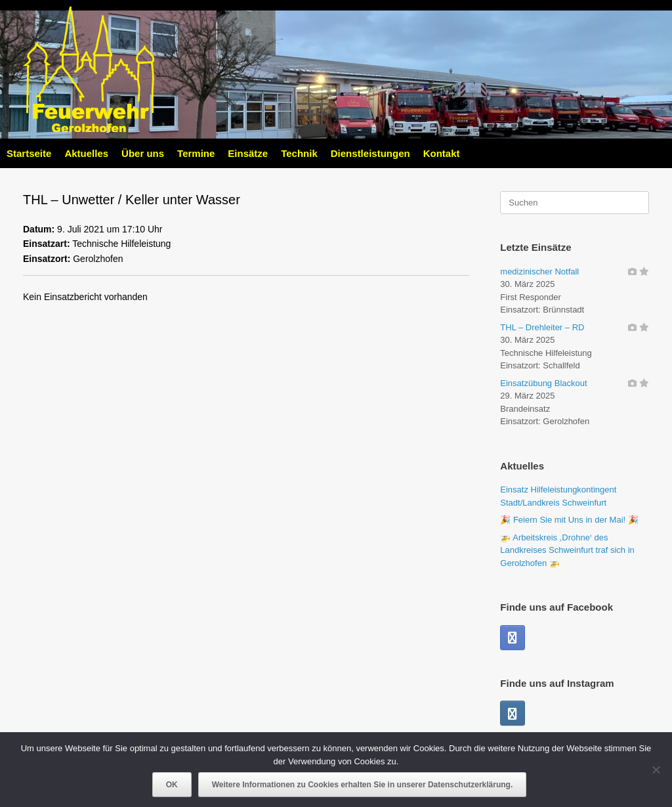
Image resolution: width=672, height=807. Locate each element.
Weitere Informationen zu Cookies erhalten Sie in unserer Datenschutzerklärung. (363, 785)
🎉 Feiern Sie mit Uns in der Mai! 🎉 (569, 520)
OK (172, 785)
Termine (196, 153)
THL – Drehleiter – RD (542, 327)
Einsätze (248, 153)
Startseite (29, 153)
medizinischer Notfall (539, 272)
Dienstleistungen (370, 153)
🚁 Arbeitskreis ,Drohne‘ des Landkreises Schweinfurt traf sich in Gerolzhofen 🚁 (567, 550)
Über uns (143, 153)
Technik (299, 153)
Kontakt (442, 153)
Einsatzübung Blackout (543, 383)
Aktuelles (86, 153)
